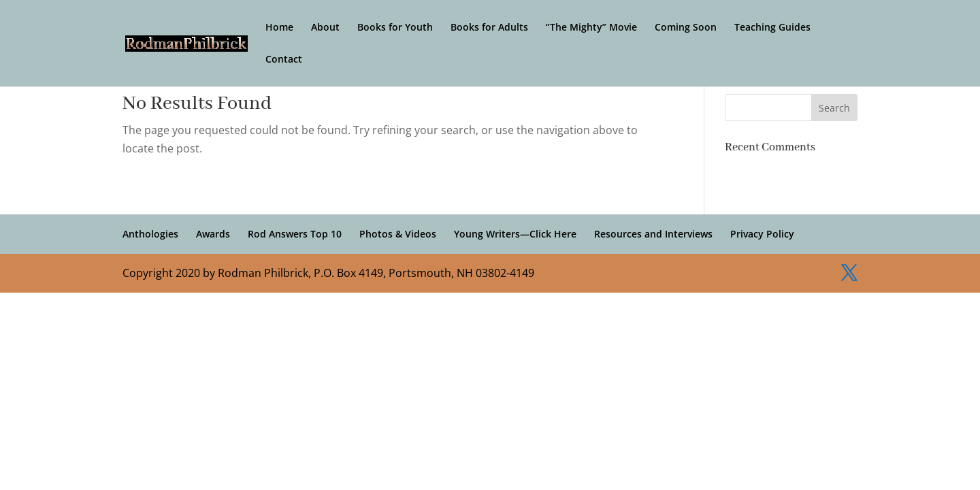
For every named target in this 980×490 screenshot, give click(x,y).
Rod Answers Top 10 (295, 234)
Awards (213, 234)
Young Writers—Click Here (515, 234)
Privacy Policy (762, 234)
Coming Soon (686, 28)
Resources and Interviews (653, 234)
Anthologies (150, 234)
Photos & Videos (398, 234)
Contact (284, 60)
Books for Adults (489, 28)
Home (279, 28)
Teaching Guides (772, 28)
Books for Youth (395, 28)
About (325, 28)
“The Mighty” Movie (591, 28)
